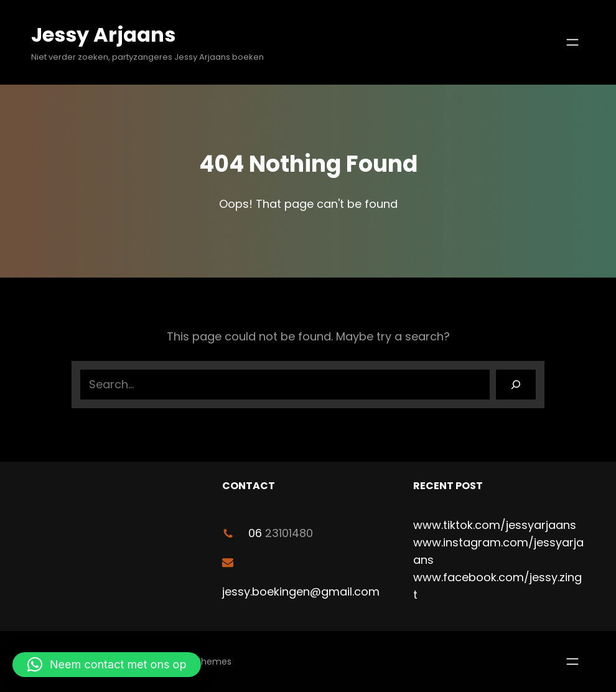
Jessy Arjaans (103, 35)
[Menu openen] (572, 42)
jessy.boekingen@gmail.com (301, 591)
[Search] (516, 385)
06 (255, 533)
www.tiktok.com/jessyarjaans (495, 525)
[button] (107, 665)
